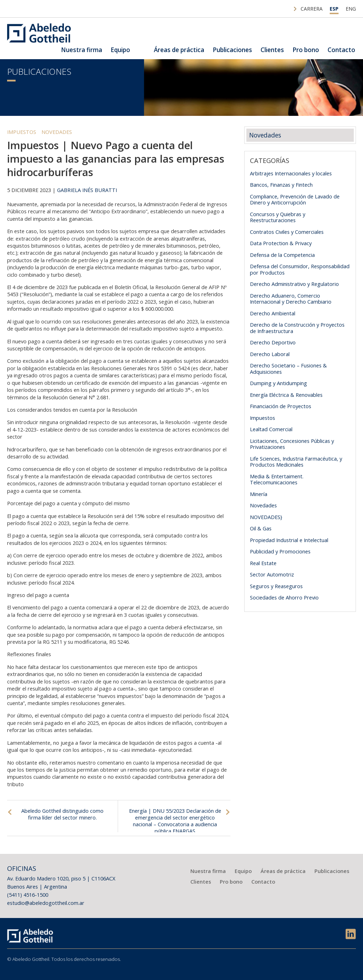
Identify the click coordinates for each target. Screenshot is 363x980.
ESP (334, 9)
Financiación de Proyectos (281, 406)
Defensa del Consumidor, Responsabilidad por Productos (300, 269)
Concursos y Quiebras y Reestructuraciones (278, 217)
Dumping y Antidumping (278, 383)
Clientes (272, 50)
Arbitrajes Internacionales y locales (291, 173)
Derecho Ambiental (273, 313)
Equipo (120, 50)
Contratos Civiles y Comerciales (287, 232)
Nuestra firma (82, 50)
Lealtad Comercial (271, 429)
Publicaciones (232, 50)
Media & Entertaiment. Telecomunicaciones (277, 479)
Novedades (57, 132)
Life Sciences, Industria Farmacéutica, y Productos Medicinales (296, 462)
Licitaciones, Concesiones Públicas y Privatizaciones (292, 444)
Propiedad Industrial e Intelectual (289, 540)
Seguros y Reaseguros (276, 586)
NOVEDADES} (266, 517)
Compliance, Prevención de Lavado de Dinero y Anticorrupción (295, 199)
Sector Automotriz (272, 574)
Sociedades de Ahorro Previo (284, 597)
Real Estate (263, 563)
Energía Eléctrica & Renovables (286, 395)
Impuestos (22, 132)
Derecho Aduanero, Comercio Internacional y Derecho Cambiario (291, 299)
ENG (351, 9)
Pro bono (306, 50)
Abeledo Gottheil (39, 33)
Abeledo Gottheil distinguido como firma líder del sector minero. (62, 814)
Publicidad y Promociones (280, 551)
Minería (259, 494)
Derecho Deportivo (273, 342)
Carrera (312, 9)
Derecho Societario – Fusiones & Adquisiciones (288, 368)
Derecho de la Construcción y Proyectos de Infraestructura (297, 328)
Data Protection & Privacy (281, 243)
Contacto (341, 50)
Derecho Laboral (270, 354)
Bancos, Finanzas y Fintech (281, 185)
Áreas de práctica (179, 50)
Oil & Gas (261, 528)
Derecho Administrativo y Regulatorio (294, 284)
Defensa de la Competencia (282, 255)
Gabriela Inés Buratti (87, 190)
